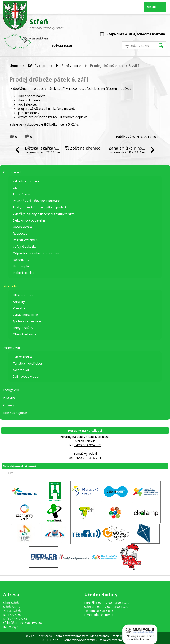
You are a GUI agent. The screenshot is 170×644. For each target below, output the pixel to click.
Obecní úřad (12, 172)
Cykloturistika (22, 357)
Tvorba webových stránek (80, 640)
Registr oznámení (25, 240)
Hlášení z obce (68, 66)
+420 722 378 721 (88, 458)
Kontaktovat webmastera (71, 636)
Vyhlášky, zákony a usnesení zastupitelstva (44, 214)
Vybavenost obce (25, 315)
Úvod (14, 66)
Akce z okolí (21, 370)
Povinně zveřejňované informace (36, 201)
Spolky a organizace (27, 321)
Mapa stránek (100, 636)
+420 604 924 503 (88, 445)
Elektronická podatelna (29, 220)
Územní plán (22, 266)
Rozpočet (20, 233)
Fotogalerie (12, 390)
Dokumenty (21, 259)
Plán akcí (19, 308)
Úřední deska (22, 227)
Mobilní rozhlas (23, 273)
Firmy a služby (23, 328)
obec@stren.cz (104, 615)
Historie (9, 397)
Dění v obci (37, 66)
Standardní (82, 46)
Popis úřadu (21, 194)
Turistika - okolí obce (28, 363)
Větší (87, 46)
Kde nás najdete (15, 413)
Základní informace (26, 181)
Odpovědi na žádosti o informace (37, 253)
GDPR (17, 188)
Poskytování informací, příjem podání (39, 207)
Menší (78, 46)
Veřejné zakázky (24, 246)
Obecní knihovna (24, 334)
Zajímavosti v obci (26, 376)
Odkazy (9, 405)
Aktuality (19, 302)
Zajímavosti (12, 348)
